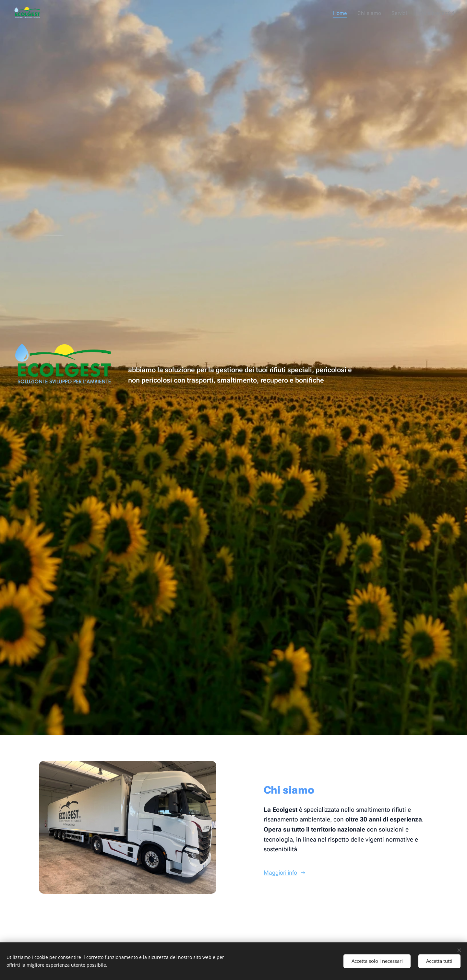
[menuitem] (348, 13)
